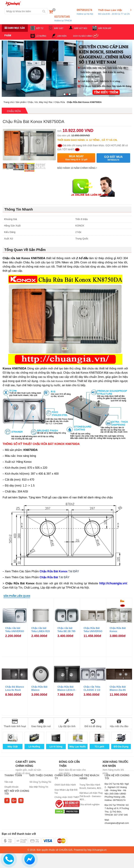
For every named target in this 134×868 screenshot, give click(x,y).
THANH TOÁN (13, 775)
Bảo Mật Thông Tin (39, 787)
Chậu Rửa (60, 102)
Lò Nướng (34, 747)
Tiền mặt (9, 782)
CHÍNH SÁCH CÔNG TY (67, 777)
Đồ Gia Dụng (121, 747)
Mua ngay (76, 158)
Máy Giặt (13, 747)
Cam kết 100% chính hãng (26, 764)
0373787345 (63, 19)
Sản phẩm (21, 102)
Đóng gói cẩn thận (69, 764)
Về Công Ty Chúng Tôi (40, 782)
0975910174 (85, 12)
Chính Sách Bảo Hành (65, 785)
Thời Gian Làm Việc (114, 12)
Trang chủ (9, 102)
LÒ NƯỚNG (41, 36)
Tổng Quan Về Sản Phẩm (25, 250)
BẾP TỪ (40, 28)
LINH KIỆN (62, 36)
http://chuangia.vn (97, 850)
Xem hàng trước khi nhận (115, 764)
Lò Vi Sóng (56, 747)
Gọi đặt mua (113, 158)
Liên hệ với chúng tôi (117, 777)
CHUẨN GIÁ (66, 850)
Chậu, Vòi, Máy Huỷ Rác (40, 102)
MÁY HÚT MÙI (81, 28)
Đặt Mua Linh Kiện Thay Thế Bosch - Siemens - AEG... (91, 796)
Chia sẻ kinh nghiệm (90, 804)
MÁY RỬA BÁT (105, 28)
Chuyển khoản (11, 787)
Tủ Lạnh (99, 747)
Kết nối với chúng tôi (17, 792)
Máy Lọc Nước (78, 747)
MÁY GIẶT (59, 28)
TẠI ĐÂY (74, 571)
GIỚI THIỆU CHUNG (41, 775)
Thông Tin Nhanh (19, 209)
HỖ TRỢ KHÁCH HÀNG (89, 777)
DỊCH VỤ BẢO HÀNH (83, 36)
